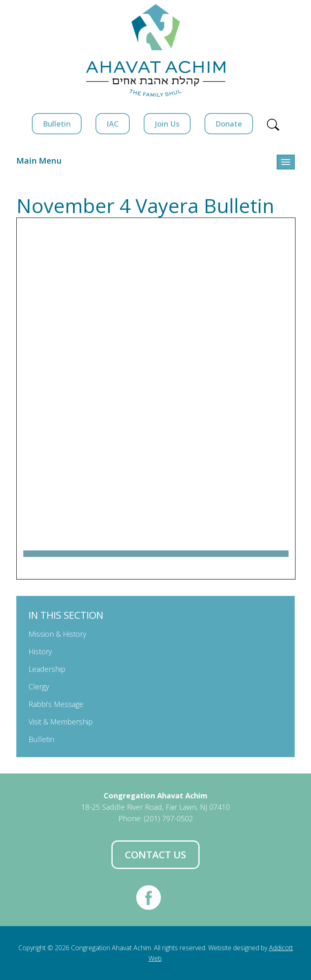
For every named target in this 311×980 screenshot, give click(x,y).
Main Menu (39, 161)
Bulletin (57, 124)
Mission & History (57, 634)
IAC (113, 124)
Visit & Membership (61, 722)
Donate (229, 124)
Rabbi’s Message (56, 704)
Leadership (47, 669)
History (40, 651)
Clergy (39, 687)
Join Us (167, 124)
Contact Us (155, 854)
